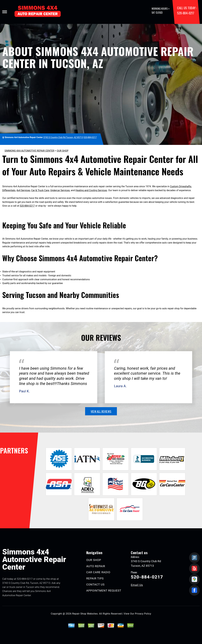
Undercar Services (60, 190)
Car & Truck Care (40, 190)
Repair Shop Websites (85, 614)
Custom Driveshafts (181, 186)
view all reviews (101, 411)
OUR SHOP (63, 151)
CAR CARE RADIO (98, 572)
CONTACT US (95, 584)
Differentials (9, 190)
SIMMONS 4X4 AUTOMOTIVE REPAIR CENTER (29, 151)
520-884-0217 (186, 13)
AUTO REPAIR (96, 566)
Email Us (137, 585)
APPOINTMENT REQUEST (104, 591)
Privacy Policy (143, 614)
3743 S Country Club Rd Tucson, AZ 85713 (63, 137)
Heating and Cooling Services (91, 190)
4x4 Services (23, 190)
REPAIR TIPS (95, 578)
